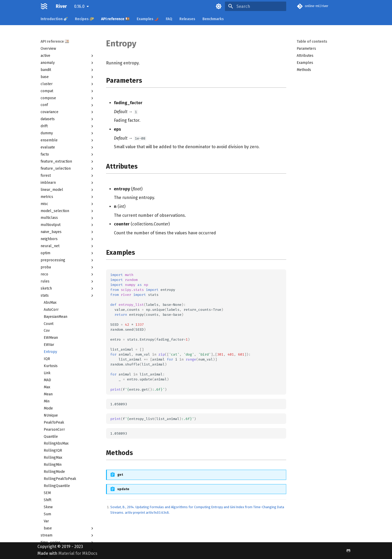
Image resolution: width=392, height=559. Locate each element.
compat (68, 91)
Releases (187, 19)
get (120, 475)
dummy (68, 133)
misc (68, 204)
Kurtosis (51, 366)
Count (49, 324)
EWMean (51, 338)
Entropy (50, 352)
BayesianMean (56, 317)
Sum (47, 514)
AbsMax (50, 303)
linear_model (68, 190)
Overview (48, 49)
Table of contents (312, 41)
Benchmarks (213, 19)
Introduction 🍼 (54, 19)
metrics (68, 197)
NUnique (51, 415)
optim (68, 253)
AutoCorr (51, 310)
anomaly (68, 63)
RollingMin (53, 465)
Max (47, 387)
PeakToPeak (54, 422)
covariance (68, 112)
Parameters (306, 49)
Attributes (305, 56)
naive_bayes (68, 232)
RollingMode (54, 472)
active (68, 56)
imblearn (68, 183)
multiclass (68, 218)
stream (68, 535)
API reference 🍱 (115, 19)
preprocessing (68, 260)
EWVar (49, 345)
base (68, 77)
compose (68, 98)
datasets (68, 119)
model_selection (68, 211)
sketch (68, 289)
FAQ (169, 19)
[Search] (256, 6)
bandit (68, 70)
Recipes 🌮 (84, 19)
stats (68, 296)
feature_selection (68, 169)
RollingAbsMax (56, 443)
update (123, 489)
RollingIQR (53, 450)
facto (68, 154)
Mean (48, 394)
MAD (47, 380)
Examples (305, 63)
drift (68, 126)
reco (68, 274)
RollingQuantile (57, 486)
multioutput (68, 225)
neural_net (68, 246)
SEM (47, 493)
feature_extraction (68, 162)
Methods (304, 70)
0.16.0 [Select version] (79, 6)
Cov (47, 331)
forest (68, 176)
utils (68, 556)
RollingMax (53, 458)
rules (68, 281)
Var (46, 521)
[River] (44, 6)
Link (47, 373)
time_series (68, 543)
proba (68, 267)
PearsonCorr (54, 430)
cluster (68, 84)
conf (68, 105)
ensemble (68, 140)
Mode (48, 408)
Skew (48, 507)
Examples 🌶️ (148, 19)
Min (47, 401)
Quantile (51, 437)
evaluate (68, 147)
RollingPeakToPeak (60, 479)
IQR (47, 359)
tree (68, 550)
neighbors (68, 239)
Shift (48, 500)
